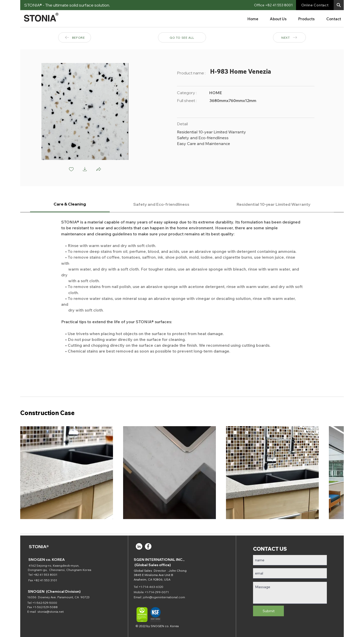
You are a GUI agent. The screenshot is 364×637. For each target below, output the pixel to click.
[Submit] (268, 611)
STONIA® (39, 547)
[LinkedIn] (139, 546)
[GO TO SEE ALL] (182, 37)
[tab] (70, 204)
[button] (339, 5)
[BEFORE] (75, 37)
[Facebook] (148, 546)
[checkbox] (71, 170)
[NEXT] (289, 37)
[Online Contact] (315, 5)
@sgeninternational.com (167, 597)
